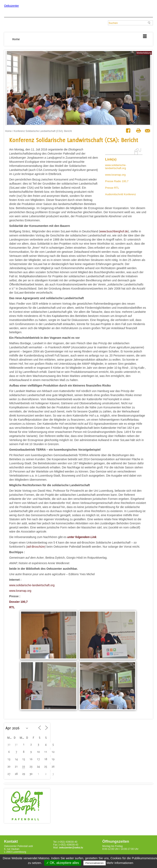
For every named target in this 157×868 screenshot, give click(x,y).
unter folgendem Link (82, 537)
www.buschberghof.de (114, 231)
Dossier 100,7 (18, 602)
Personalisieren (95, 863)
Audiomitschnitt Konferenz (121, 194)
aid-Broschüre (36, 547)
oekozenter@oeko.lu (71, 848)
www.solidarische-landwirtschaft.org (116, 167)
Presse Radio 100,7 (117, 181)
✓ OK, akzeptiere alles (63, 863)
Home (16, 39)
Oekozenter (11, 6)
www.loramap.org (115, 175)
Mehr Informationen (120, 863)
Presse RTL (112, 188)
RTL (12, 607)
